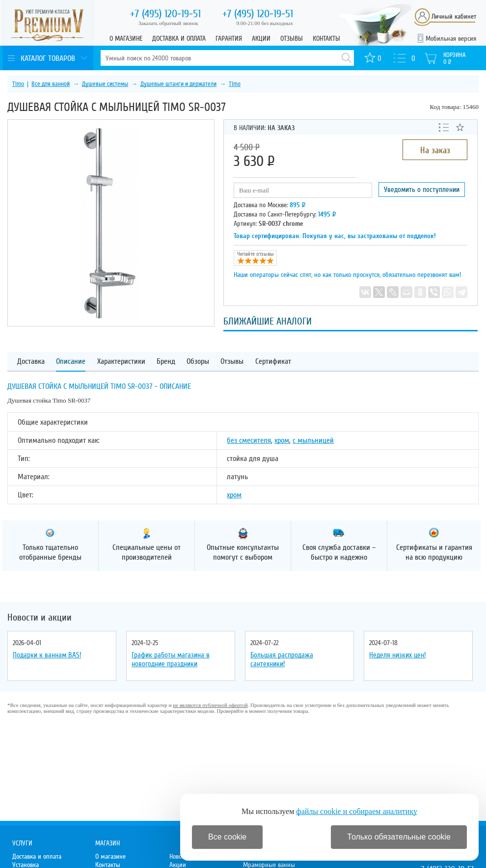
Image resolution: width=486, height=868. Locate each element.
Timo (18, 84)
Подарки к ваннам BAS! (47, 655)
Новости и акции (40, 618)
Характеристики (121, 362)
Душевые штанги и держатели (178, 84)
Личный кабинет (454, 16)
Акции (261, 39)
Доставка (31, 362)
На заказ (435, 150)
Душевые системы (105, 84)
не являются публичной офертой (210, 705)
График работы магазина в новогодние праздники (171, 659)
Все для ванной (51, 84)
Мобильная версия (451, 39)
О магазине (126, 39)
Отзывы (292, 39)
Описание (71, 362)
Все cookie (227, 837)
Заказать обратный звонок (168, 23)
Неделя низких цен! (397, 655)
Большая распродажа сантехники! (282, 659)
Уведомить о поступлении (422, 190)
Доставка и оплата (179, 39)
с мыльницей (313, 440)
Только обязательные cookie (399, 837)
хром (282, 440)
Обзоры (198, 362)
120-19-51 (165, 14)
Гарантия (229, 39)
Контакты (326, 39)
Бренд (166, 362)
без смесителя (249, 440)
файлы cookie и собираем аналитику (357, 811)
